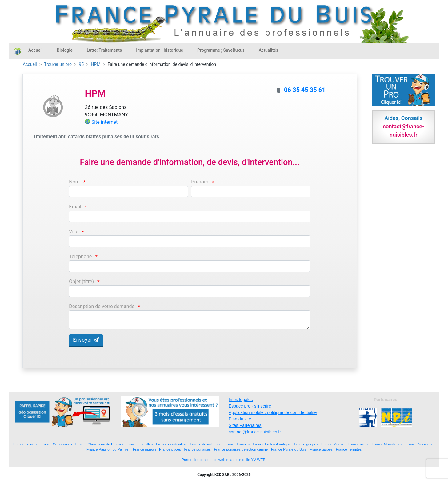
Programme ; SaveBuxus (221, 50)
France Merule (333, 444)
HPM (96, 64)
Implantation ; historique (160, 50)
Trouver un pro (58, 64)
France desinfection (206, 444)
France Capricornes (56, 444)
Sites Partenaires (245, 425)
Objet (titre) (81, 281)
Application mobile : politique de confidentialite (273, 412)
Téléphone (80, 257)
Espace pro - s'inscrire (250, 406)
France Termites (349, 449)
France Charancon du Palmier (99, 444)
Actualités (268, 50)
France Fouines (237, 444)
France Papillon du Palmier (108, 449)
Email (75, 207)
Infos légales (241, 400)
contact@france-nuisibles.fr (255, 432)
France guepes (306, 444)
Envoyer (86, 340)
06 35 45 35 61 (305, 90)
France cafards (25, 444)
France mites (358, 444)
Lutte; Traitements (104, 50)
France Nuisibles (419, 444)
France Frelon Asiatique (272, 444)
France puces (170, 449)
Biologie (65, 50)
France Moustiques (387, 444)
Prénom (200, 182)
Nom (74, 182)
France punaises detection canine (241, 449)
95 (81, 64)
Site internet (105, 122)
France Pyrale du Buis (289, 449)
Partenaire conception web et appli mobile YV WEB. (224, 460)
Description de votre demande (102, 306)
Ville (74, 232)
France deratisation (171, 444)
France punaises (197, 449)
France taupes (321, 449)
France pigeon (144, 449)
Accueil (36, 50)
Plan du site (240, 419)
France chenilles (140, 444)
